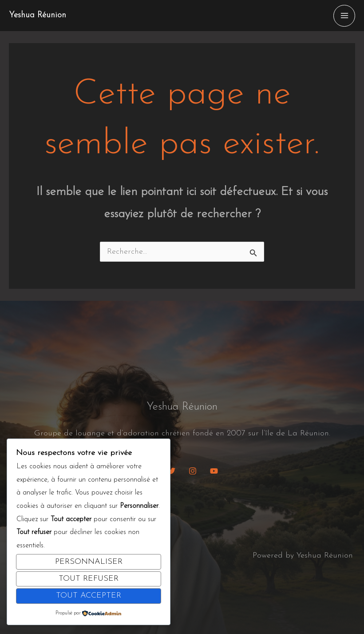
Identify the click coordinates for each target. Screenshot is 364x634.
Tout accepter (89, 596)
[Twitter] (171, 471)
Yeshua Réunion (40, 16)
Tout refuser (89, 579)
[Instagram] (193, 471)
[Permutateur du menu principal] (344, 16)
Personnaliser (89, 562)
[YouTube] (214, 471)
